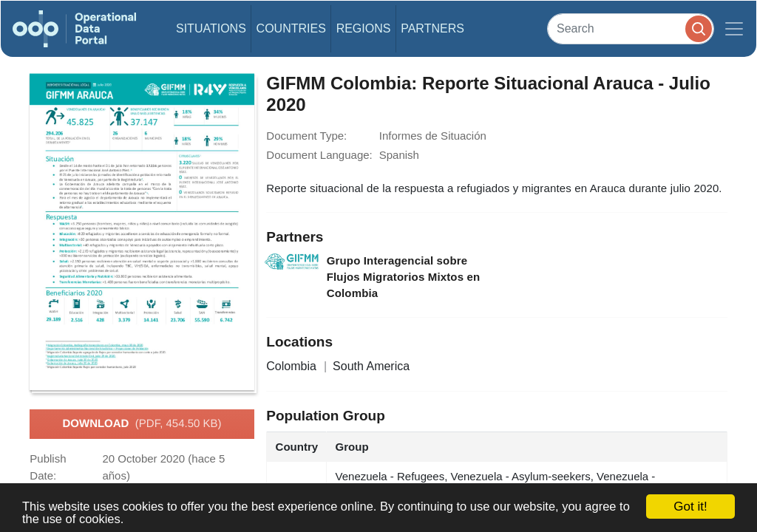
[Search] (631, 28)
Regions (364, 28)
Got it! (690, 507)
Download (142, 424)
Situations (211, 28)
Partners (432, 28)
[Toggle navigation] (734, 29)
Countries (291, 28)
